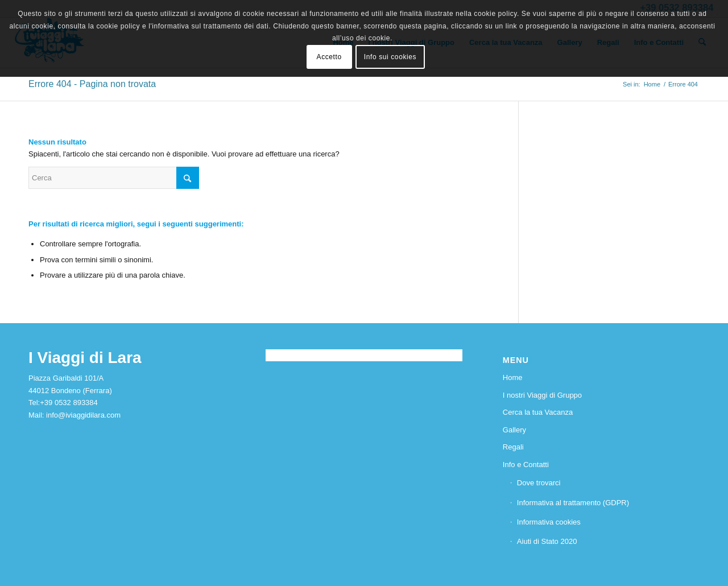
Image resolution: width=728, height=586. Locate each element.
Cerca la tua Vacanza (538, 412)
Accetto (329, 57)
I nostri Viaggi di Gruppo (542, 395)
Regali (513, 447)
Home (513, 377)
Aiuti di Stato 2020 (547, 541)
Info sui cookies (390, 57)
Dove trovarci (539, 483)
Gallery (514, 430)
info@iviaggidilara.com (83, 415)
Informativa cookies (549, 522)
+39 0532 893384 (69, 403)
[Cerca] (114, 178)
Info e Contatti (526, 465)
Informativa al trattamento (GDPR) (573, 503)
